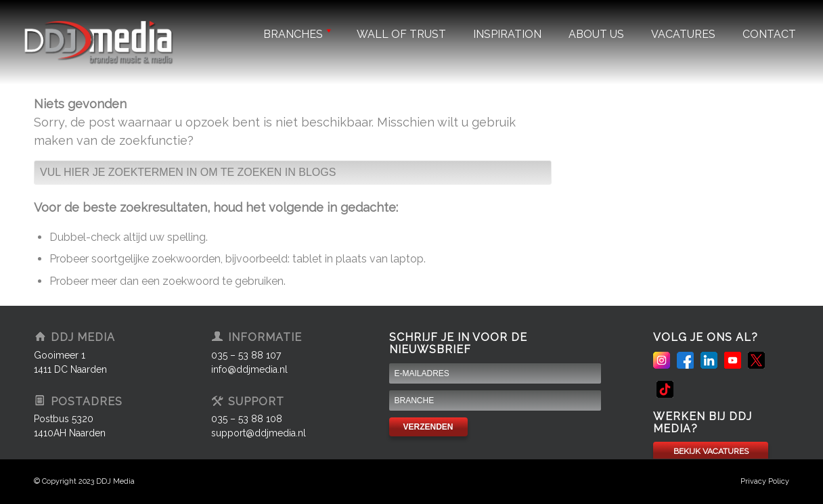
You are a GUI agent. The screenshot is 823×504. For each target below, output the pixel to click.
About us (596, 34)
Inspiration (507, 34)
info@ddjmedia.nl (249, 369)
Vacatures (683, 34)
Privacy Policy (765, 481)
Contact (769, 34)
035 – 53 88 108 (247, 419)
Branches (296, 34)
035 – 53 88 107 (246, 355)
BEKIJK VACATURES (711, 451)
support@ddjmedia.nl (259, 433)
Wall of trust (401, 34)
